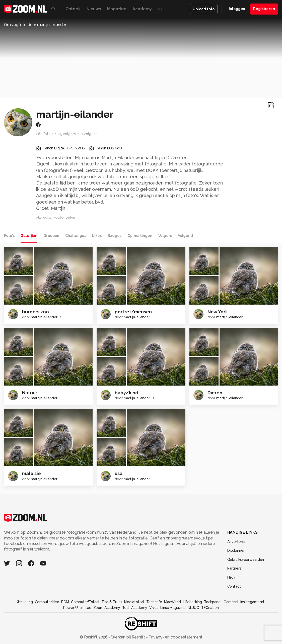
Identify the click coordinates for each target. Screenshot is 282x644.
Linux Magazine (173, 608)
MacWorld (172, 602)
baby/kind (126, 393)
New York (218, 312)
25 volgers (67, 134)
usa (119, 473)
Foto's (9, 236)
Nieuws (94, 9)
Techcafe (154, 602)
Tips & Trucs (112, 602)
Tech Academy (135, 608)
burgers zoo (36, 312)
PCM (65, 602)
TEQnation (210, 608)
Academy (142, 9)
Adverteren (237, 542)
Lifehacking (192, 602)
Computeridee (47, 602)
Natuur (30, 393)
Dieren (215, 393)
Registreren (264, 9)
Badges (115, 236)
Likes (97, 236)
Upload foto (204, 9)
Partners (234, 568)
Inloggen (237, 9)
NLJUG (193, 608)
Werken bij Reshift (128, 637)
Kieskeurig (24, 602)
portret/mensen (133, 312)
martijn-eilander (44, 317)
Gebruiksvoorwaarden (246, 560)
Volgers (165, 236)
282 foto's (45, 134)
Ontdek (73, 9)
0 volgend (89, 134)
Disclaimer (236, 550)
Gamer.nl (231, 602)
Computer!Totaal (85, 602)
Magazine (117, 9)
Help (231, 577)
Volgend (185, 236)
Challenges (76, 236)
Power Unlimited (77, 608)
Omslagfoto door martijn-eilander (35, 25)
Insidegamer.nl (252, 602)
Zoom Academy (107, 608)
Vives (154, 608)
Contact (234, 586)
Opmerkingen (140, 236)
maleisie (31, 473)
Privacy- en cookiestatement (175, 637)
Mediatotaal (134, 602)
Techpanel (213, 602)
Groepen (51, 236)
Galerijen (29, 236)
